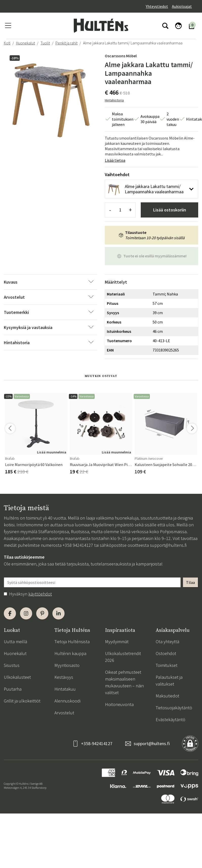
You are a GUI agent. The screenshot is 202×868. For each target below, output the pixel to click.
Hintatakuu (65, 689)
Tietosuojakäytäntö (174, 708)
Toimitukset (167, 665)
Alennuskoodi (67, 701)
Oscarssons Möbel (121, 56)
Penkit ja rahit (66, 43)
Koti (7, 43)
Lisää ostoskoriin (170, 210)
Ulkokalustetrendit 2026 (123, 657)
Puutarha (13, 689)
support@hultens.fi (168, 545)
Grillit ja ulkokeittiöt (22, 701)
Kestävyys (64, 677)
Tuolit (45, 43)
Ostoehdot (166, 653)
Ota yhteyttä (167, 642)
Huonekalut (25, 43)
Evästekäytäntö (170, 720)
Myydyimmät (117, 642)
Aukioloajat (182, 6)
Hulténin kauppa (70, 653)
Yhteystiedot (157, 6)
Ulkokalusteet (17, 677)
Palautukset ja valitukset (169, 681)
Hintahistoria (114, 100)
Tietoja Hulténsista (72, 642)
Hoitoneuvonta (119, 704)
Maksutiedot (167, 696)
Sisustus (12, 665)
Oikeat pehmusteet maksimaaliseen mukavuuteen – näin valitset (124, 682)
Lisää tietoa (115, 160)
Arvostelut (64, 713)
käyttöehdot (40, 594)
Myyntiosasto (67, 665)
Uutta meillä (15, 642)
